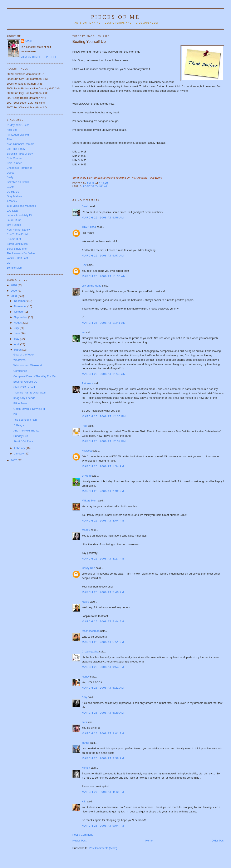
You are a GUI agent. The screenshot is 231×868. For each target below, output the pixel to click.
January (19, 454)
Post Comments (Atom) (103, 848)
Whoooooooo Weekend (28, 365)
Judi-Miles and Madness (21, 206)
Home (149, 841)
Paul (84, 426)
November (21, 306)
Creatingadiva (90, 652)
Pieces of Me (115, 17)
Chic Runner (14, 163)
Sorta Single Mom (17, 249)
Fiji (15, 414)
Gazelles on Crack (18, 182)
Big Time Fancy (16, 149)
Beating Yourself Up (25, 382)
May (17, 339)
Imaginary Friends (24, 398)
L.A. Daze (13, 211)
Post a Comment (82, 835)
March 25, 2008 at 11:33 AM (104, 276)
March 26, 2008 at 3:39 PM (103, 758)
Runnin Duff (14, 239)
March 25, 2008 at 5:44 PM (103, 621)
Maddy (86, 530)
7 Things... (20, 425)
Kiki (84, 801)
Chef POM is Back (24, 387)
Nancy (86, 677)
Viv (9, 263)
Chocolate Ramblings (20, 168)
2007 (14, 460)
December (21, 301)
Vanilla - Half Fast (17, 258)
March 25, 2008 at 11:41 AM (104, 323)
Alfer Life (12, 130)
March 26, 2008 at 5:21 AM (103, 688)
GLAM (11, 187)
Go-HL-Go (13, 192)
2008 (14, 296)
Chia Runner (14, 158)
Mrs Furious (14, 225)
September (21, 317)
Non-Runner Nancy (18, 230)
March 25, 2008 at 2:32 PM (103, 491)
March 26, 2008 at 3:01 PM (103, 733)
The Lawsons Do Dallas (21, 253)
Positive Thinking (95, 186)
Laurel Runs (14, 220)
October (19, 312)
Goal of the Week (24, 355)
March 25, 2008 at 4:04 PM (103, 521)
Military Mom (89, 501)
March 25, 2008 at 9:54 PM (103, 667)
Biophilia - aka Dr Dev (20, 154)
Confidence (20, 371)
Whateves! (20, 360)
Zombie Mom (15, 268)
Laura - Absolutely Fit (19, 215)
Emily (10, 177)
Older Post (218, 841)
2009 (14, 291)
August (19, 323)
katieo (85, 602)
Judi (84, 722)
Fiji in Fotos (20, 403)
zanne (85, 743)
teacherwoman (91, 631)
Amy (84, 697)
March (18, 350)
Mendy (86, 768)
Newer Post (79, 841)
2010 (14, 285)
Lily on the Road (92, 286)
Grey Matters (14, 196)
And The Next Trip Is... (27, 431)
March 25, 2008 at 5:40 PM (103, 592)
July (17, 328)
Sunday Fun (21, 436)
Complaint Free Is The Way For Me (34, 376)
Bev (84, 265)
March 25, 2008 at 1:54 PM (103, 466)
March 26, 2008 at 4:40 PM (103, 792)
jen (83, 332)
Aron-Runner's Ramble (20, 144)
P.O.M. (29, 41)
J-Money (12, 201)
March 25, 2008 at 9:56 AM (103, 218)
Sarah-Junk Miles (17, 244)
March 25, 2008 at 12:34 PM (104, 441)
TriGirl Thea (89, 227)
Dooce (11, 173)
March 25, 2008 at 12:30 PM (104, 416)
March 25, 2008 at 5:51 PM (103, 642)
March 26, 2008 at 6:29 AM (103, 713)
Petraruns (88, 383)
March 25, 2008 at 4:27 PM (103, 559)
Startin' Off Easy (23, 441)
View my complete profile (39, 57)
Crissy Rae (88, 568)
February (20, 448)
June (17, 333)
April (17, 344)
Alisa (10, 139)
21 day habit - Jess (18, 125)
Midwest (87, 451)
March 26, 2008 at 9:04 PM (103, 826)
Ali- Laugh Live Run (18, 135)
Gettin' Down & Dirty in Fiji (29, 409)
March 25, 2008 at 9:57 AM (103, 256)
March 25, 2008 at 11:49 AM (104, 374)
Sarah (85, 206)
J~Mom (86, 476)
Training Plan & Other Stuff (30, 393)
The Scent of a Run (25, 420)
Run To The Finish (18, 234)
